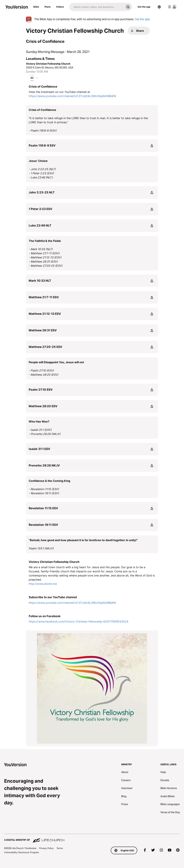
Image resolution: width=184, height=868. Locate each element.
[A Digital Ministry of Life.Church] (92, 838)
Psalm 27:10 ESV (41, 390)
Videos (60, 7)
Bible (36, 7)
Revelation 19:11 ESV (43, 525)
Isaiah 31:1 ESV (39, 449)
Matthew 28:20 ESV (43, 406)
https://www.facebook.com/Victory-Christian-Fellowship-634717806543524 (79, 621)
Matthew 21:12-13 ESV (45, 314)
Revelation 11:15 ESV (43, 508)
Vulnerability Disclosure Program (21, 852)
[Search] (97, 7)
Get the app (144, 7)
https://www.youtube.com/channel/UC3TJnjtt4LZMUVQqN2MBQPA (72, 96)
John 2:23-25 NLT (42, 192)
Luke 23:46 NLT (40, 225)
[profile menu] (172, 7)
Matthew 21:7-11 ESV (44, 297)
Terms (60, 848)
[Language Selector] (159, 7)
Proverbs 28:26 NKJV (44, 465)
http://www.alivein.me (43, 584)
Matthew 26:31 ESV (43, 330)
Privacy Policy (46, 848)
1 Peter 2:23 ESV (40, 209)
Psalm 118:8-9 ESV (42, 145)
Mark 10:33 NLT (40, 281)
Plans (48, 7)
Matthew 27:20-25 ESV (45, 347)
